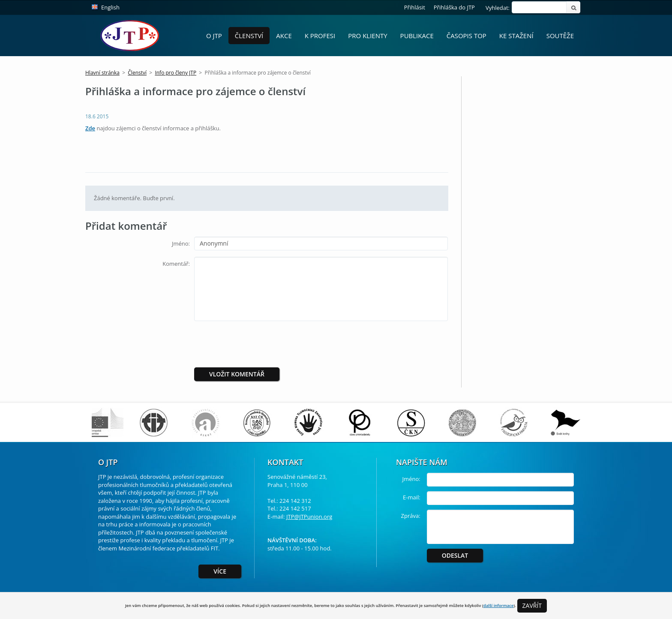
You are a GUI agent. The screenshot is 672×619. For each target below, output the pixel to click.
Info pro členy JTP (175, 73)
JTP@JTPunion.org (309, 517)
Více (220, 571)
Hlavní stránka (102, 73)
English (110, 7)
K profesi (320, 36)
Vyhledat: (498, 8)
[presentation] (266, 344)
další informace (499, 605)
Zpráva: (411, 516)
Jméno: (181, 243)
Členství (249, 36)
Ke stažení (516, 36)
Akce (284, 36)
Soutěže (560, 36)
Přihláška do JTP (454, 7)
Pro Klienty (367, 36)
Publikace (417, 36)
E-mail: (412, 497)
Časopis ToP (466, 36)
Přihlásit (415, 7)
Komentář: (176, 264)
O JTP (214, 36)
